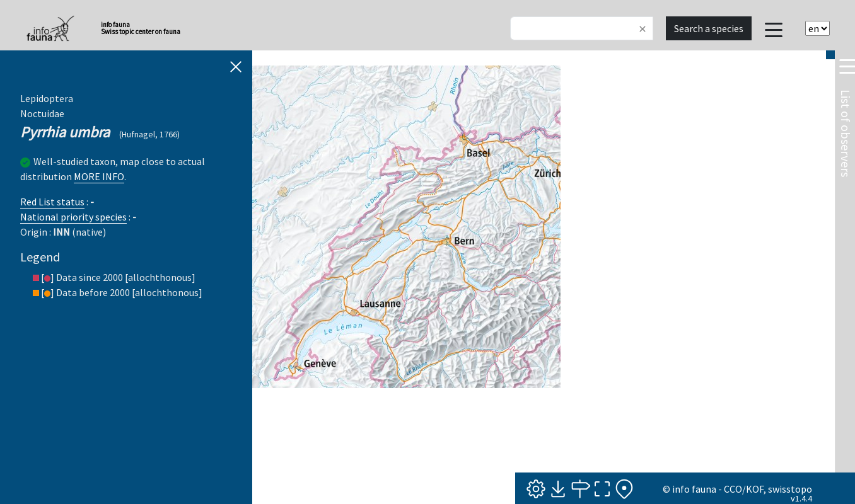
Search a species (709, 28)
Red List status (52, 202)
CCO (733, 489)
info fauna (694, 489)
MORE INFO (99, 176)
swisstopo (790, 489)
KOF (755, 489)
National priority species (73, 217)
